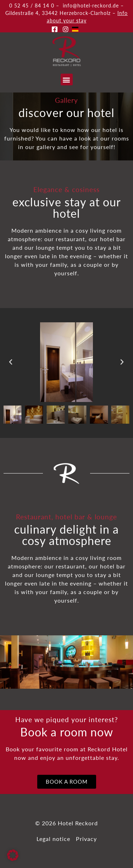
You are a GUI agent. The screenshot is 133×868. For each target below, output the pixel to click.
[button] (67, 80)
